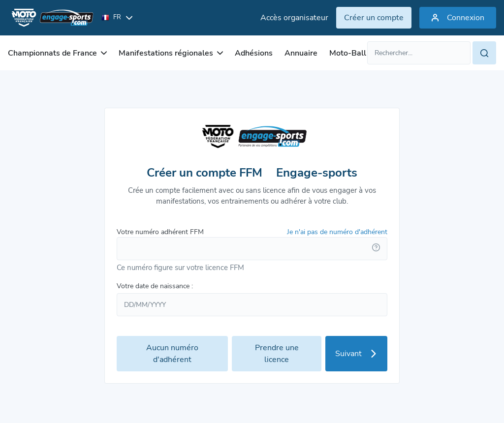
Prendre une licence (277, 354)
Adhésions (254, 53)
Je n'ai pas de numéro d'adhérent (337, 232)
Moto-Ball (348, 53)
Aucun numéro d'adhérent (172, 354)
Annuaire (301, 53)
